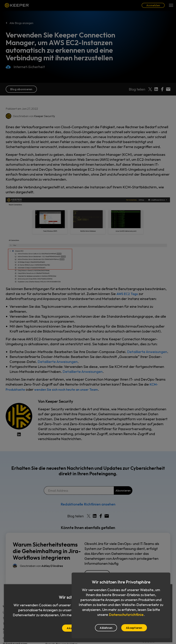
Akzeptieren (134, 628)
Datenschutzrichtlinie (126, 615)
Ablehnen (106, 628)
